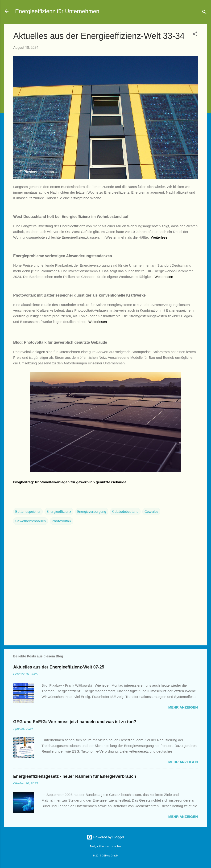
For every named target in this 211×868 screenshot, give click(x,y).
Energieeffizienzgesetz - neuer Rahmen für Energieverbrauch (75, 776)
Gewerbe (151, 512)
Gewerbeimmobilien (31, 521)
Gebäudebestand (125, 512)
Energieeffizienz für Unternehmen (57, 11)
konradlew (115, 846)
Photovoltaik (62, 521)
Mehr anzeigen (183, 707)
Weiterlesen (160, 237)
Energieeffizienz (59, 512)
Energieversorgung (92, 512)
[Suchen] (204, 13)
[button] (195, 35)
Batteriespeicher (28, 512)
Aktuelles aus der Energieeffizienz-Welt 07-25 (59, 667)
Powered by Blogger (105, 837)
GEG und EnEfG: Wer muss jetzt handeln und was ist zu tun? (75, 722)
